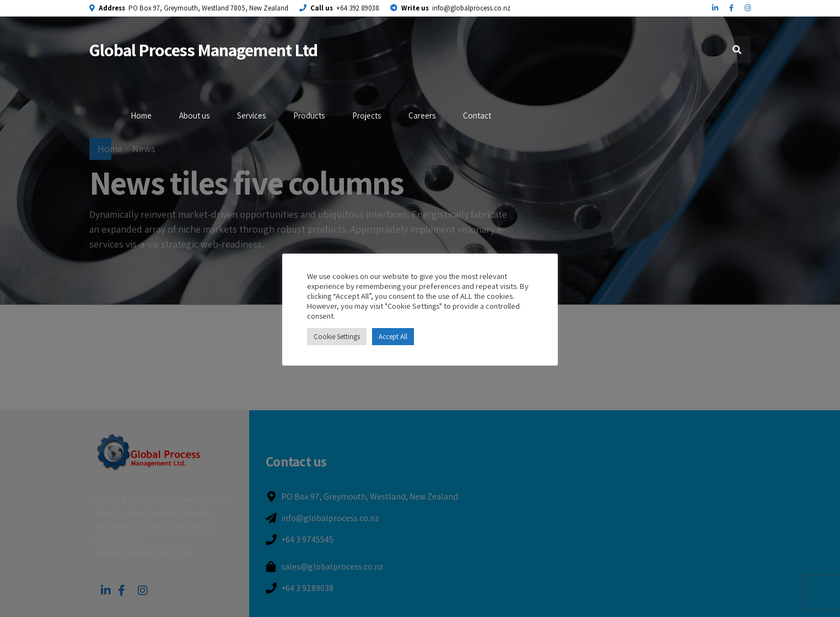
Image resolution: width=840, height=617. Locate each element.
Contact (477, 116)
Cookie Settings (337, 337)
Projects (367, 116)
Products (309, 116)
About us (194, 116)
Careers (422, 116)
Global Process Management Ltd (203, 50)
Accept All (393, 337)
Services (251, 116)
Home (141, 116)
